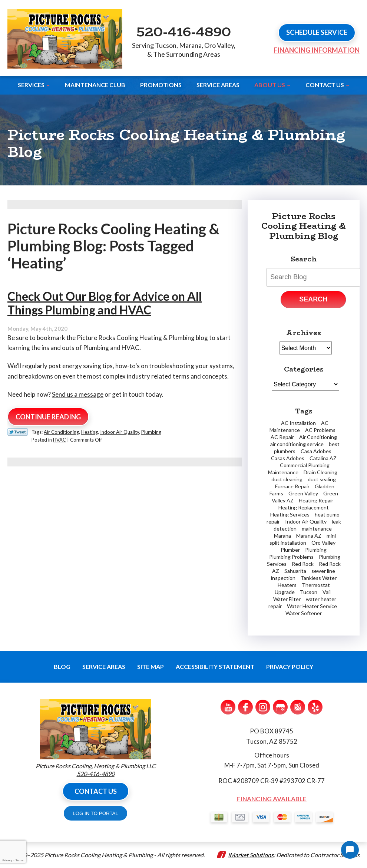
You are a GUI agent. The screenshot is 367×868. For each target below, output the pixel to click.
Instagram (263, 707)
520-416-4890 (184, 32)
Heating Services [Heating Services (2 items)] (290, 514)
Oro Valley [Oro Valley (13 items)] (323, 543)
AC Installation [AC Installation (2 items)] (298, 423)
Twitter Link (18, 432)
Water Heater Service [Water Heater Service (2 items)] (312, 606)
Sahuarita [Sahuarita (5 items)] (295, 571)
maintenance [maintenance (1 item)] (317, 529)
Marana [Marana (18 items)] (282, 536)
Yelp (315, 707)
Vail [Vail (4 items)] (327, 592)
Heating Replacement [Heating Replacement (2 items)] (304, 507)
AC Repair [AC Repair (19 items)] (282, 437)
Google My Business (280, 707)
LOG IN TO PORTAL (95, 813)
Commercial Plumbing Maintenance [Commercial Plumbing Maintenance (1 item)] (299, 469)
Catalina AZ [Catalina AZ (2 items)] (323, 458)
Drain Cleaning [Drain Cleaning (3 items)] (320, 472)
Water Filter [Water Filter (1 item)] (287, 599)
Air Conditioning (61, 432)
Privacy (7, 860)
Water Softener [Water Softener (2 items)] (304, 613)
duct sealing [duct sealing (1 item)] (322, 479)
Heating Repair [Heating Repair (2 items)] (316, 500)
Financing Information (317, 50)
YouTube (228, 707)
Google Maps (298, 707)
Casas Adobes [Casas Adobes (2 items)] (288, 458)
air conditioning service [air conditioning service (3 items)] (297, 444)
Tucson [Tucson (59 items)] (309, 592)
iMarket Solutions (251, 855)
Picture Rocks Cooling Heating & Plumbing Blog (304, 226)
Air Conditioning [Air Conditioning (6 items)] (318, 437)
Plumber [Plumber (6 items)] (290, 550)
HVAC (59, 440)
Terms (20, 860)
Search (313, 299)
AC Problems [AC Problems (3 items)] (320, 430)
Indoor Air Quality (120, 432)
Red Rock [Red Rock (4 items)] (303, 564)
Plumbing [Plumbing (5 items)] (316, 550)
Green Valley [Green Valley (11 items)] (303, 493)
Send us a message (78, 394)
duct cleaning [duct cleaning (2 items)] (287, 479)
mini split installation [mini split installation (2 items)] (303, 539)
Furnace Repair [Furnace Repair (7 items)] (292, 486)
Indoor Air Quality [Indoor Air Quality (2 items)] (306, 522)
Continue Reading (48, 417)
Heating (90, 432)
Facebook (245, 707)
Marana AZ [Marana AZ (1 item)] (309, 536)
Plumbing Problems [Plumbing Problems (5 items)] (291, 557)
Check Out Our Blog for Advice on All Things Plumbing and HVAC (105, 303)
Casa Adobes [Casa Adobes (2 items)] (316, 451)
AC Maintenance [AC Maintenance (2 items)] (299, 426)
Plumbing (151, 432)
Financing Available (272, 799)
